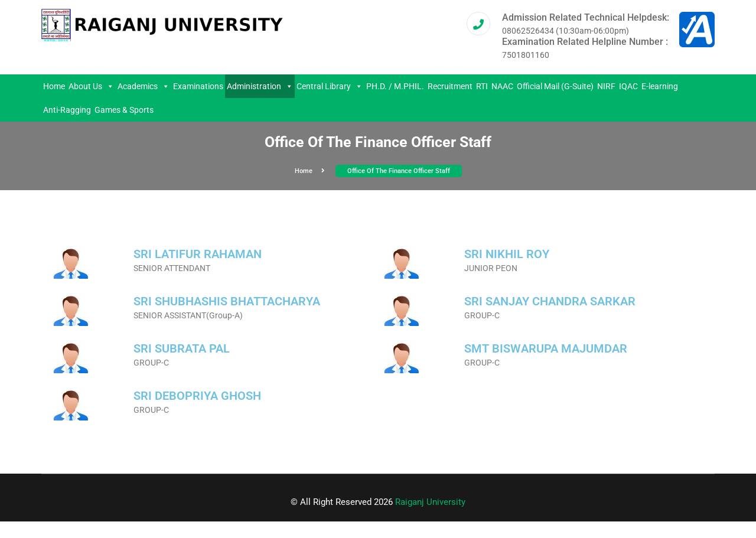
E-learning (660, 86)
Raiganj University (430, 502)
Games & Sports (124, 110)
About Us (91, 86)
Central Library (330, 86)
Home (54, 86)
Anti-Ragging (67, 110)
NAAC (502, 86)
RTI (482, 86)
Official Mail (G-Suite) (555, 86)
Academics (144, 86)
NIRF (606, 86)
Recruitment (450, 86)
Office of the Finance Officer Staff (399, 171)
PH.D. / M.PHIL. (395, 86)
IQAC (628, 86)
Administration (260, 86)
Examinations (198, 86)
